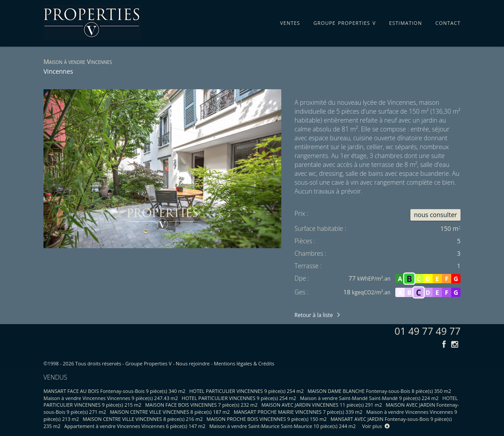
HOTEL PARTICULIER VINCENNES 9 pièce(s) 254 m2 (247, 391)
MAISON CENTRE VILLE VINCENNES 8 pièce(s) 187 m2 (170, 412)
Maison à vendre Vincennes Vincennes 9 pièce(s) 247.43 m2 (111, 398)
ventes (290, 21)
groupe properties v (345, 21)
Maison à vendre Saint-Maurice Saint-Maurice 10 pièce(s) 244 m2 (283, 426)
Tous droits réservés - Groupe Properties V (124, 363)
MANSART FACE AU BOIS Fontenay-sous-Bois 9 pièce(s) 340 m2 (114, 391)
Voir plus (376, 426)
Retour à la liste (314, 315)
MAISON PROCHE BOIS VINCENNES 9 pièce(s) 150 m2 (267, 419)
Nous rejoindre (193, 363)
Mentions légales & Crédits (244, 363)
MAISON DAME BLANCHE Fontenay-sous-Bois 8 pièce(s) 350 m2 (379, 391)
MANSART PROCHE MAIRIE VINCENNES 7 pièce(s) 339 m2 (298, 412)
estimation (406, 21)
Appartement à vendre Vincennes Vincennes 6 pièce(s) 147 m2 (135, 426)
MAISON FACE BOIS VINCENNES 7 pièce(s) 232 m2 (201, 405)
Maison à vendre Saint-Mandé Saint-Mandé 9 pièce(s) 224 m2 (369, 398)
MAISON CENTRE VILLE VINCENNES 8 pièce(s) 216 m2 (143, 419)
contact (448, 21)
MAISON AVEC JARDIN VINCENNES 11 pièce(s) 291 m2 (322, 405)
